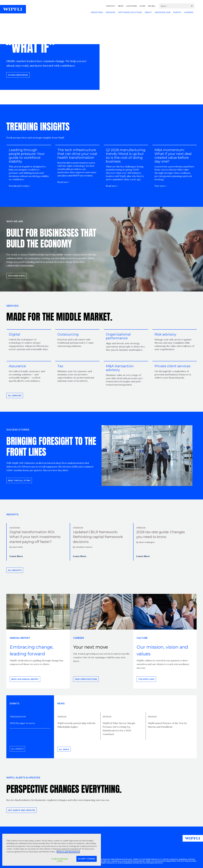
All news (64, 749)
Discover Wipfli (17, 276)
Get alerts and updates (21, 810)
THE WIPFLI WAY (146, 679)
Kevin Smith (18, 547)
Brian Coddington (147, 542)
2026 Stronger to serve (22, 723)
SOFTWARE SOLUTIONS (130, 12)
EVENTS (177, 12)
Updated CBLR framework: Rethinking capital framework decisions (98, 537)
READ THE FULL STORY (19, 480)
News (61, 704)
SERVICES (111, 12)
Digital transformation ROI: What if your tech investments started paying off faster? (35, 537)
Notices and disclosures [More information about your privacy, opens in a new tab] (68, 852)
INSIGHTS (12, 514)
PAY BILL (152, 6)
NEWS (121, 6)
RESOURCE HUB (163, 12)
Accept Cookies (87, 859)
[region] (52, 850)
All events (17, 749)
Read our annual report (25, 679)
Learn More (16, 556)
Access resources (18, 75)
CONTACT (111, 6)
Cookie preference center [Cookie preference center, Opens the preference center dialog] (60, 860)
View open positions (86, 679)
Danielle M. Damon (84, 547)
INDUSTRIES (97, 12)
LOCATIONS (131, 6)
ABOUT (148, 12)
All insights (15, 570)
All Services (15, 395)
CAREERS (189, 12)
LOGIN (142, 6)
